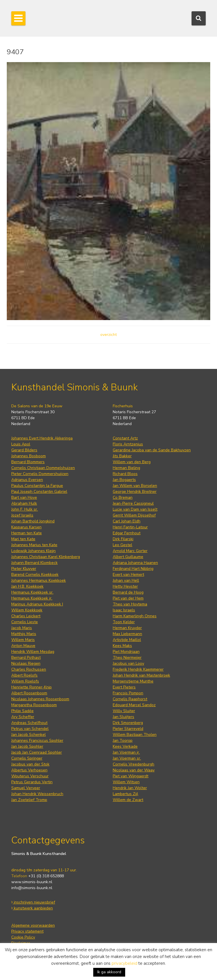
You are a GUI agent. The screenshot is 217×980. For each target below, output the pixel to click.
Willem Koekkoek (27, 610)
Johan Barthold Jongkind (33, 521)
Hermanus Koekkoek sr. (32, 592)
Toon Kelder (124, 622)
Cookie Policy (23, 937)
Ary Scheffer (23, 717)
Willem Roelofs (25, 681)
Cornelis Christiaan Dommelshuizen (43, 468)
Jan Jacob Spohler (27, 746)
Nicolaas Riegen (26, 663)
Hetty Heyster (125, 586)
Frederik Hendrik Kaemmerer (138, 669)
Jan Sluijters (123, 717)
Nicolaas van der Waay (134, 770)
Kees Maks (122, 646)
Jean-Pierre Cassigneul (133, 503)
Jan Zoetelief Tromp (29, 800)
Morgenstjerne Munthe (133, 681)
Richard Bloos (125, 474)
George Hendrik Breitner (135, 492)
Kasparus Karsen (26, 527)
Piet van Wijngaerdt (131, 776)
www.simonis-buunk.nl (32, 882)
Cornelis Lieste (25, 622)
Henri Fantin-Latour (130, 527)
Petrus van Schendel (30, 729)
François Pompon (128, 693)
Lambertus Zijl (125, 794)
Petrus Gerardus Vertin (32, 782)
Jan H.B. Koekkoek (27, 586)
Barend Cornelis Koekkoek (35, 575)
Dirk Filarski (123, 539)
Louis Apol (21, 444)
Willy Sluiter (124, 711)
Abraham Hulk (24, 503)
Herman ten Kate (27, 533)
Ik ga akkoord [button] (109, 972)
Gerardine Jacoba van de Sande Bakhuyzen (152, 450)
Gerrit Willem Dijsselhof (134, 515)
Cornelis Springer (27, 758)
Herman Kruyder (127, 628)
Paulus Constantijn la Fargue (37, 486)
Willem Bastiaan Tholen (135, 735)
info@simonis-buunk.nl (32, 888)
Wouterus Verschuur (30, 776)
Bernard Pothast (26, 658)
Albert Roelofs (24, 675)
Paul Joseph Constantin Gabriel (39, 492)
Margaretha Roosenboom (34, 705)
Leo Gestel (122, 545)
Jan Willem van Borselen (135, 486)
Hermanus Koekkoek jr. (32, 598)
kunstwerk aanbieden (32, 908)
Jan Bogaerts (124, 480)
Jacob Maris (22, 628)
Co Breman (123, 497)
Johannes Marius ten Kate (34, 545)
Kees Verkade (125, 746)
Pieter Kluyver (24, 569)
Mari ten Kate (23, 539)
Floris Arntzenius (128, 444)
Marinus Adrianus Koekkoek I (37, 604)
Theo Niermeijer (127, 658)
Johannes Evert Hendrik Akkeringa (42, 438)
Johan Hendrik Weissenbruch (37, 794)
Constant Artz (125, 438)
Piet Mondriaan (126, 652)
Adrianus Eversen (27, 480)
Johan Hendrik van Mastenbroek (141, 675)
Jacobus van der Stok (30, 764)
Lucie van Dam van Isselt (135, 509)
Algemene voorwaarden (33, 925)
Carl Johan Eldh (127, 521)
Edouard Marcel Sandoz (134, 705)
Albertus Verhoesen (29, 770)
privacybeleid (124, 963)
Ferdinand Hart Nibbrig (133, 569)
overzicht (108, 335)
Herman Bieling (126, 468)
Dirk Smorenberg (128, 723)
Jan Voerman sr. (127, 758)
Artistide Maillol (127, 640)
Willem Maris (23, 640)
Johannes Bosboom (29, 456)
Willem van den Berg (132, 462)
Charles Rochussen (29, 669)
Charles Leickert (26, 616)
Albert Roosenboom (29, 693)
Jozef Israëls (22, 515)
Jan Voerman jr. (126, 752)
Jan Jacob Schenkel (29, 735)
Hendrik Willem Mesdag (33, 652)
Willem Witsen (126, 782)
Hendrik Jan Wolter (130, 788)
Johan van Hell (126, 580)
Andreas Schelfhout (29, 723)
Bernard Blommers (28, 462)
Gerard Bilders (24, 450)
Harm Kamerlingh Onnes (135, 616)
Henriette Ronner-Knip (32, 687)
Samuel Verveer (26, 788)
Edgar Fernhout (127, 533)
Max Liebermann (127, 634)
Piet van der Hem (128, 598)
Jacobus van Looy (128, 663)
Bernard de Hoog (128, 592)
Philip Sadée (22, 711)
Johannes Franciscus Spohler (37, 741)
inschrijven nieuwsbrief (33, 902)
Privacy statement (27, 931)
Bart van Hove (24, 497)
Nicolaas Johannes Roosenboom (40, 699)
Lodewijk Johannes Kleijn (33, 551)
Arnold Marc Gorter (130, 551)
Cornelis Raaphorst (130, 699)
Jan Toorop (123, 741)
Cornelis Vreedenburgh (134, 764)
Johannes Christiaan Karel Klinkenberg (46, 557)
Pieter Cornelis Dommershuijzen (40, 474)
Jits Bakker (122, 456)
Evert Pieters (124, 687)
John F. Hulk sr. (25, 509)
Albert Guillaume (128, 557)
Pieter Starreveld (128, 729)
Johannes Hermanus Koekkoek (39, 580)
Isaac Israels (124, 610)
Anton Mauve (23, 646)
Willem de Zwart (128, 800)
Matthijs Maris (24, 634)
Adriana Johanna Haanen (135, 563)
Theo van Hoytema (130, 604)
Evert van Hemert (128, 575)
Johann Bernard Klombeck (34, 563)
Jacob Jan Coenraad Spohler (37, 752)
